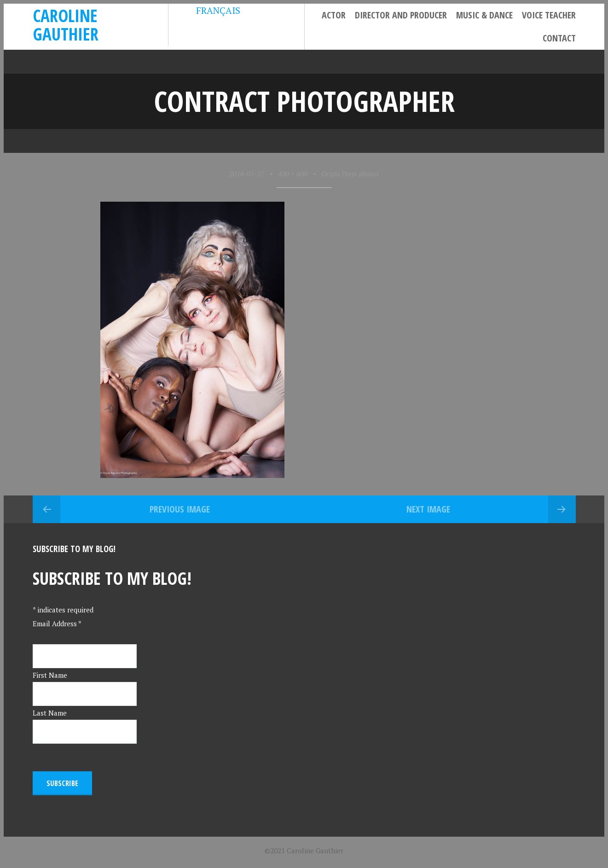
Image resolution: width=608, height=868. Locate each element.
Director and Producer (401, 15)
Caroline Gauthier (66, 25)
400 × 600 (293, 174)
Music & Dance (484, 15)
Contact (559, 38)
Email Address (57, 623)
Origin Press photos (350, 174)
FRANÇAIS (211, 10)
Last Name (50, 713)
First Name (50, 675)
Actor (334, 15)
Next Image (428, 509)
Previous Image (180, 509)
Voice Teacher (549, 15)
